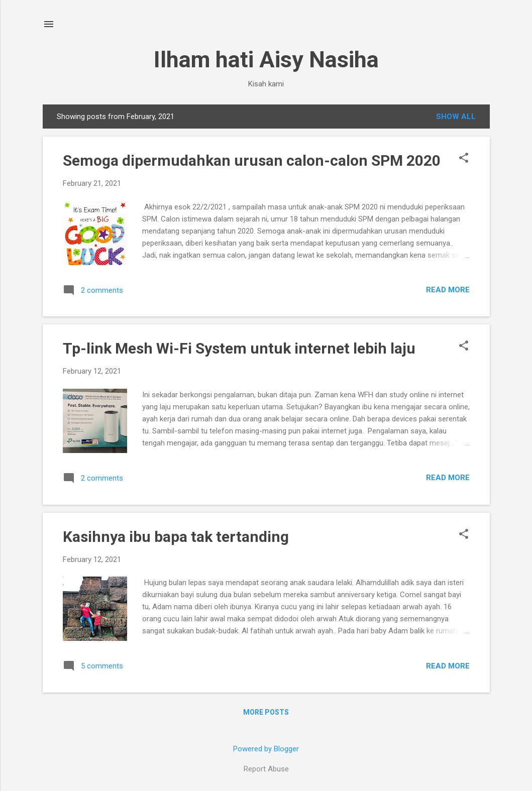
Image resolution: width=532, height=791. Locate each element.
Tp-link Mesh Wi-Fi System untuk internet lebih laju (239, 348)
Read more (448, 290)
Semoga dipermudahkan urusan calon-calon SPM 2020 (252, 160)
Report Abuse (266, 769)
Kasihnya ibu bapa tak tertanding (176, 537)
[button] (464, 159)
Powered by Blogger (266, 749)
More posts (266, 712)
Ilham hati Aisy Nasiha (266, 60)
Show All (456, 117)
